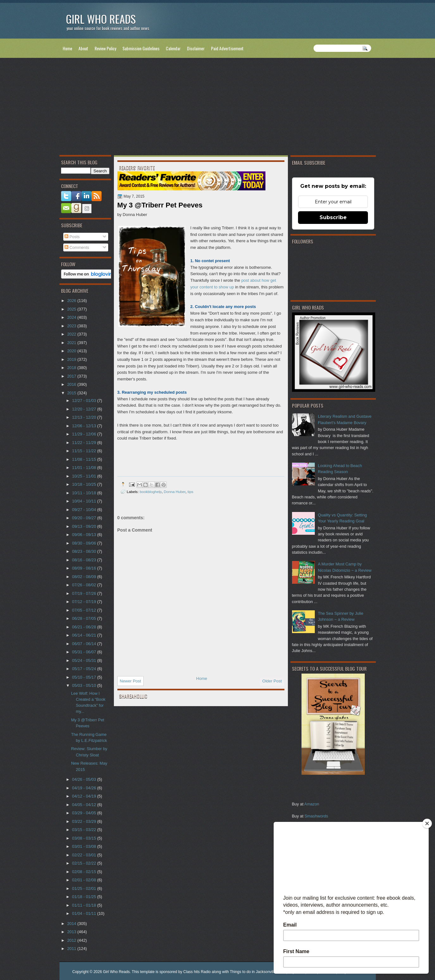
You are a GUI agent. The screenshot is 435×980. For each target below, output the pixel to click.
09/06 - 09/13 (85, 535)
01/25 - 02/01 (85, 888)
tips (190, 492)
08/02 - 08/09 (85, 577)
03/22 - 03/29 (85, 821)
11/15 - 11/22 (85, 451)
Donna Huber (174, 492)
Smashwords (316, 816)
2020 (72, 351)
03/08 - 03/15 (85, 838)
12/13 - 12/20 (85, 417)
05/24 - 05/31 (85, 660)
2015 (72, 393)
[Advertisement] (218, 108)
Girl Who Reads (101, 19)
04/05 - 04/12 (85, 805)
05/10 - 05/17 (85, 677)
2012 (72, 940)
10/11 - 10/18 (85, 493)
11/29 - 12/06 (85, 434)
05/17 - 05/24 (85, 669)
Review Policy (105, 48)
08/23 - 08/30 (85, 551)
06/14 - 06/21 (85, 635)
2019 (72, 359)
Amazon (312, 804)
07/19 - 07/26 (85, 593)
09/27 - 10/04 (85, 510)
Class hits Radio (197, 972)
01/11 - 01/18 (85, 905)
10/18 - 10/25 (85, 484)
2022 (72, 334)
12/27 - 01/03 (85, 401)
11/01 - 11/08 (85, 468)
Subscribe (333, 217)
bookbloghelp (151, 492)
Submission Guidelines (141, 48)
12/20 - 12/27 (85, 409)
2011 (72, 949)
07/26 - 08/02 (85, 585)
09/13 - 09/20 (85, 526)
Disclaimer (196, 48)
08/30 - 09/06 (85, 543)
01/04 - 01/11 (85, 913)
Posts (72, 237)
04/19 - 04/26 (85, 788)
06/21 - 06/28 (85, 627)
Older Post (272, 681)
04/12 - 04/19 (85, 796)
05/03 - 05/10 (85, 685)
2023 (72, 326)
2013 (72, 932)
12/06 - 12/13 (85, 426)
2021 (72, 343)
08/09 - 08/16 (85, 568)
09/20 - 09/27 (85, 518)
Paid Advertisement (227, 48)
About (83, 48)
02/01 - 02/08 (85, 880)
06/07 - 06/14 (85, 644)
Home (67, 48)
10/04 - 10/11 (85, 501)
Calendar (173, 48)
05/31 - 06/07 (85, 652)
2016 (72, 384)
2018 (72, 368)
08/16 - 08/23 (85, 560)
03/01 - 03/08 (85, 846)
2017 (72, 376)
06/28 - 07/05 (85, 618)
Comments (77, 247)
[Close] (427, 823)
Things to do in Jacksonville (253, 972)
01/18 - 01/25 (85, 897)
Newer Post (130, 681)
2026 (72, 301)
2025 (72, 309)
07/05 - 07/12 (85, 610)
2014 (72, 924)
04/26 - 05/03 (85, 779)
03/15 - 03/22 (85, 830)
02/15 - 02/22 (85, 863)
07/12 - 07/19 (85, 602)
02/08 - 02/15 (85, 872)
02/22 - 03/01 (85, 855)
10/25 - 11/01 (85, 476)
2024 (72, 317)
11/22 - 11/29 (85, 443)
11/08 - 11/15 (85, 459)
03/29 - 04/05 (85, 813)
